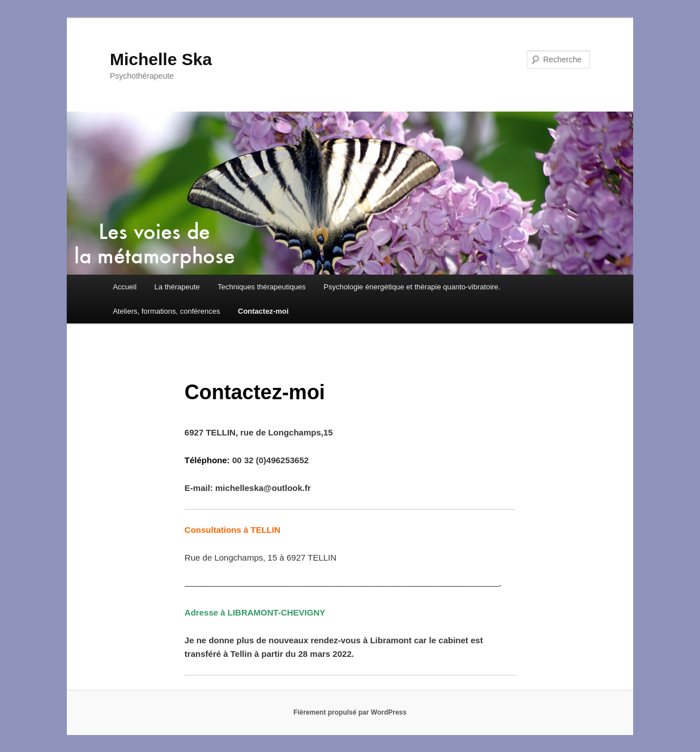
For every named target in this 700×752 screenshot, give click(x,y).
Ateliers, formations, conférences (166, 311)
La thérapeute (177, 287)
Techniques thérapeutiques (261, 287)
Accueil (125, 287)
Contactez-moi (263, 311)
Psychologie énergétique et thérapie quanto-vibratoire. (412, 287)
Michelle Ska (161, 59)
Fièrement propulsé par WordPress (350, 712)
